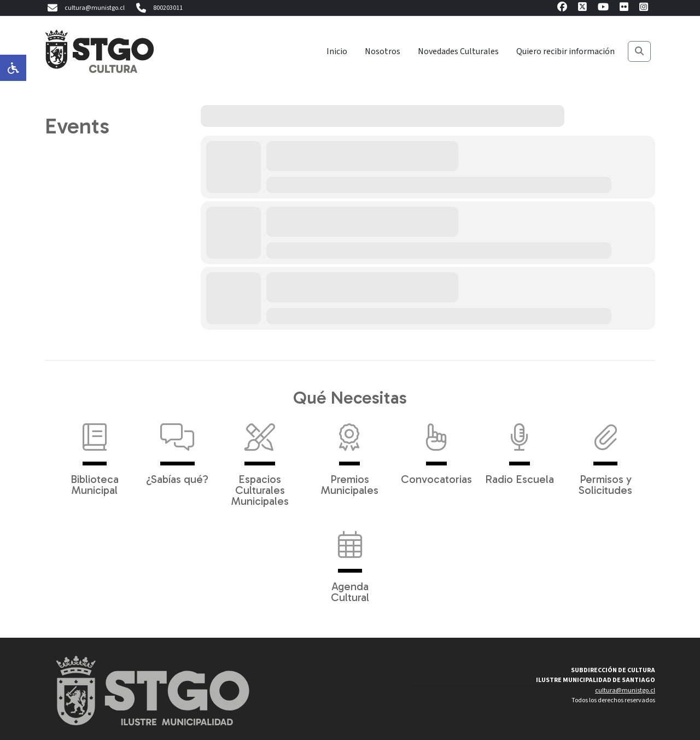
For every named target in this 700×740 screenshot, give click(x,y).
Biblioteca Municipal (95, 454)
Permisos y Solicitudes (605, 454)
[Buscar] (639, 51)
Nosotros (383, 51)
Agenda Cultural (350, 561)
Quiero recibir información (565, 51)
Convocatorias (436, 448)
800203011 (158, 8)
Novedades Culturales (458, 51)
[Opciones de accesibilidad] (13, 68)
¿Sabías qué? (177, 448)
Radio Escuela (520, 448)
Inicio (337, 51)
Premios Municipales (350, 454)
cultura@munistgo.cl (85, 8)
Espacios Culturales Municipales (260, 459)
